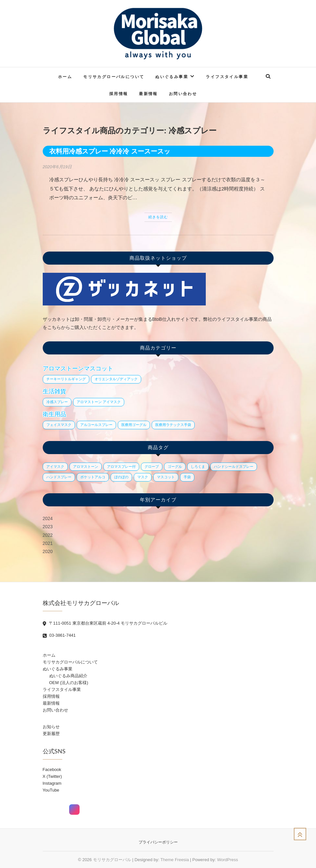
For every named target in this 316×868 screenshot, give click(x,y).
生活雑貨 (54, 391)
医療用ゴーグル (134, 425)
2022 (48, 535)
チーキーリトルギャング (66, 379)
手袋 (187, 477)
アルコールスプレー (96, 425)
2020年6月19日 (57, 167)
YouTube (51, 790)
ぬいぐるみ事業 (172, 77)
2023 (48, 527)
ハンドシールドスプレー (234, 467)
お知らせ (51, 727)
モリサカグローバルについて (114, 77)
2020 (48, 551)
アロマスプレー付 (121, 467)
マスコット (166, 477)
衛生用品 (54, 414)
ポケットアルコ (93, 477)
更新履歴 (51, 734)
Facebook (52, 770)
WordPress (228, 860)
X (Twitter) (52, 776)
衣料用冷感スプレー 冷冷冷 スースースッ (110, 151)
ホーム (65, 77)
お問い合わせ (183, 94)
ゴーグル (175, 467)
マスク (143, 477)
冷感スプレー (57, 402)
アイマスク (55, 467)
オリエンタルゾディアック (116, 379)
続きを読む (158, 217)
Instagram (52, 783)
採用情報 (119, 94)
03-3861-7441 (59, 635)
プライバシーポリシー (158, 842)
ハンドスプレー (59, 477)
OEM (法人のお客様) (69, 683)
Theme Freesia (175, 860)
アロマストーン (86, 467)
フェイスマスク (59, 425)
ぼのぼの (121, 477)
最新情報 (148, 94)
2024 (48, 518)
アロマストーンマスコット (78, 368)
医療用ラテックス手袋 (173, 425)
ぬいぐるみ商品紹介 (68, 676)
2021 (48, 543)
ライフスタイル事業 (227, 77)
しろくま (198, 467)
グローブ (152, 467)
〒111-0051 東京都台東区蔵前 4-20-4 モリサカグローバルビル (105, 623)
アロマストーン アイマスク (99, 402)
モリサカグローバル (112, 860)
